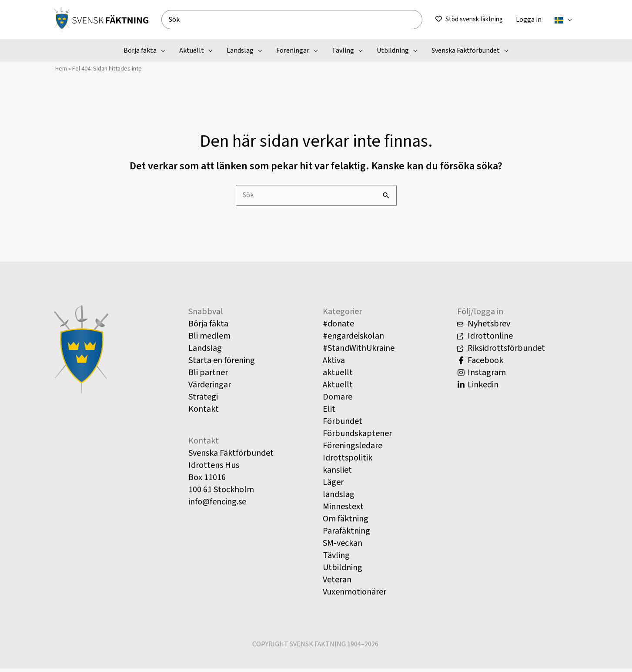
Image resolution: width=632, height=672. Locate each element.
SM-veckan (343, 546)
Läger (333, 485)
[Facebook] (518, 363)
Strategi (203, 400)
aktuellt (338, 376)
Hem (60, 70)
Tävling (336, 558)
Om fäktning (346, 522)
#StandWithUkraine (359, 351)
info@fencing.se (217, 505)
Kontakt (204, 412)
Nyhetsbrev (484, 327)
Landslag (205, 351)
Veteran (337, 583)
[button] (568, 20)
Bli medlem (209, 339)
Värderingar (210, 388)
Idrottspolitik (348, 461)
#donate (338, 327)
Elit (329, 412)
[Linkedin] (518, 388)
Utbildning (343, 571)
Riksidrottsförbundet (501, 351)
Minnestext (343, 510)
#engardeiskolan (353, 339)
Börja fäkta (208, 327)
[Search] (419, 20)
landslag (339, 497)
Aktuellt (338, 388)
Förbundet (343, 424)
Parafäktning (346, 534)
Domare (338, 400)
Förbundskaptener (357, 437)
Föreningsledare (353, 449)
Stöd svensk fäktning (474, 19)
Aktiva (334, 363)
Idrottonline (485, 339)
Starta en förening (222, 363)
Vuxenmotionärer (354, 595)
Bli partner (208, 376)
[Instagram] (518, 376)
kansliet (337, 473)
